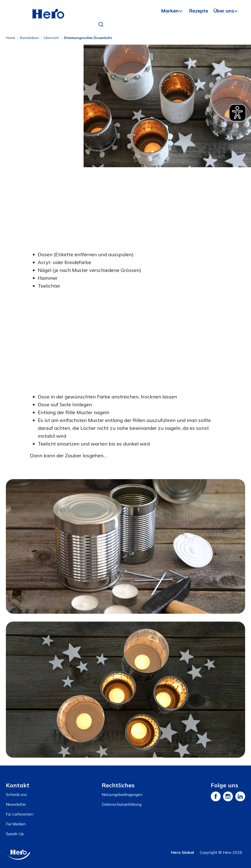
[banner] (125, 14)
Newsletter (16, 804)
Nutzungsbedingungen (122, 794)
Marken (170, 11)
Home (11, 38)
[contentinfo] (125, 817)
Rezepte (199, 11)
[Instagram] (228, 796)
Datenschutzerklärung (122, 804)
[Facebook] (216, 796)
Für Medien (16, 824)
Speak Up (15, 834)
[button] (101, 25)
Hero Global (182, 852)
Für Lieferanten (20, 814)
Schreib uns (16, 794)
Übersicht (51, 38)
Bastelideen (30, 38)
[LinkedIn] (240, 796)
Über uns (224, 11)
